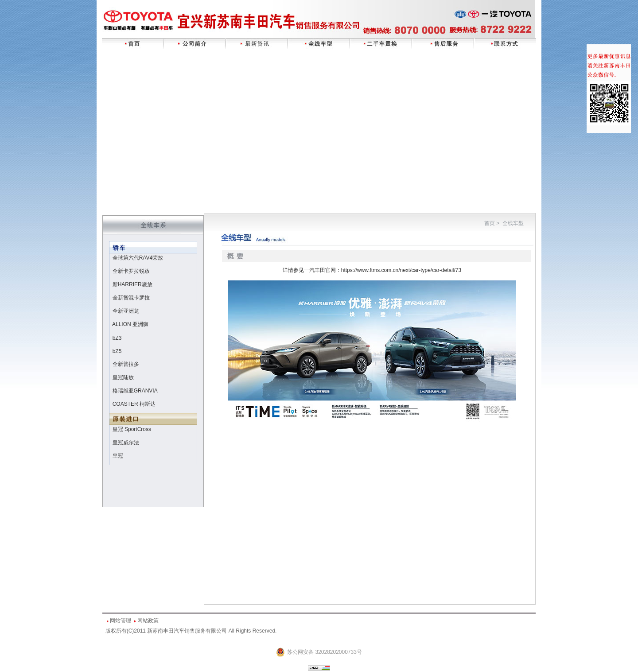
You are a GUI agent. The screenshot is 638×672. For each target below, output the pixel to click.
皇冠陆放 (123, 377)
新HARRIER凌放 (132, 284)
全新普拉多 (126, 364)
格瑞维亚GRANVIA (135, 391)
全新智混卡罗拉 (131, 298)
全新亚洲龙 (126, 311)
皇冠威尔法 (126, 443)
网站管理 (121, 621)
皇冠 (118, 456)
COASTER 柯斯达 (134, 404)
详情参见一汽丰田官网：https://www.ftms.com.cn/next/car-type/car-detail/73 (372, 270)
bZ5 (117, 351)
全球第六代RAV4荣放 (138, 258)
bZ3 (117, 338)
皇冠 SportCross (132, 429)
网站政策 (148, 621)
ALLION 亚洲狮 (130, 324)
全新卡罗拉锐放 (131, 271)
